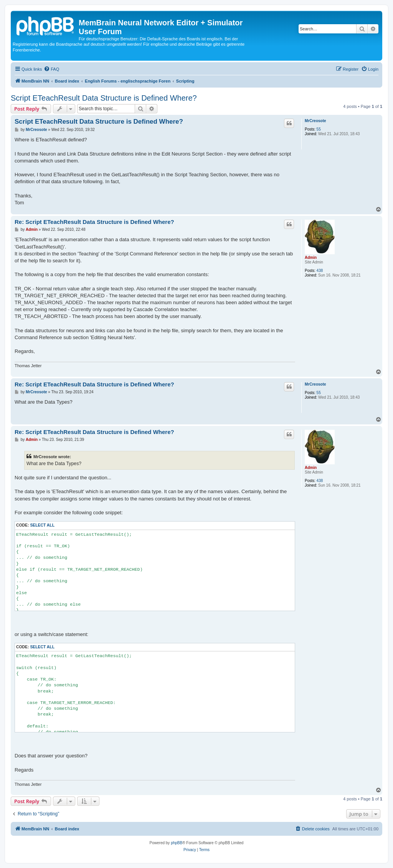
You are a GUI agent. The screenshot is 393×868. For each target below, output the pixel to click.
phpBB (177, 843)
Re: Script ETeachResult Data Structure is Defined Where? (94, 222)
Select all (42, 525)
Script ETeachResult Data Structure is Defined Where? (104, 98)
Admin (311, 258)
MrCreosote (315, 121)
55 (319, 129)
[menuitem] (51, 69)
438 (320, 271)
